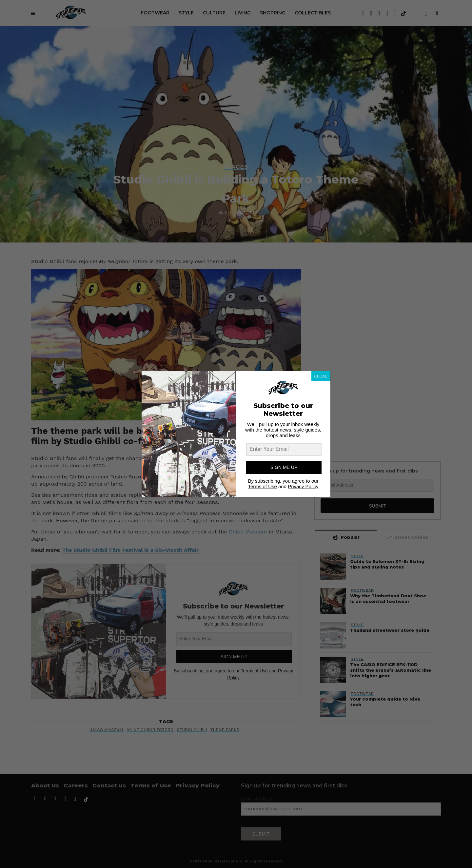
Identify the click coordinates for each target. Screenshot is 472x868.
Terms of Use (262, 486)
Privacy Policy (303, 486)
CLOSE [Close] (321, 376)
